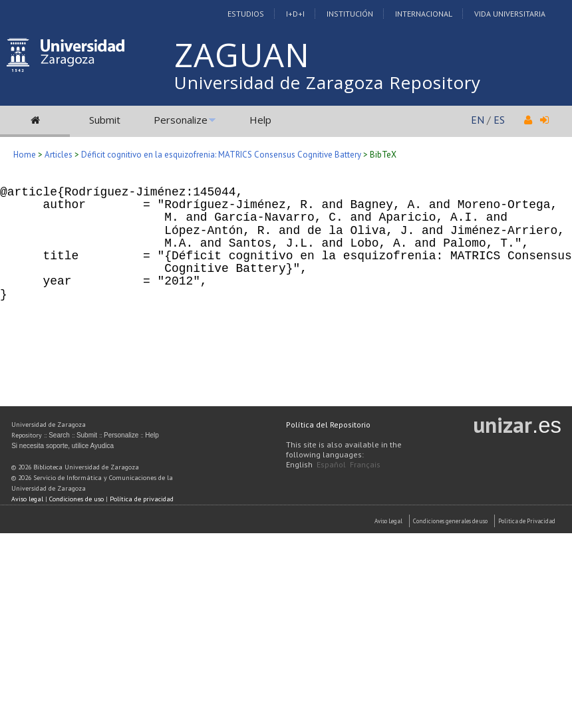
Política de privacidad (142, 499)
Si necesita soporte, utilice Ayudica (63, 446)
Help (260, 120)
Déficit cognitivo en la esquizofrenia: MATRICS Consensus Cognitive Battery (221, 155)
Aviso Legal (388, 521)
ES (499, 120)
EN (478, 120)
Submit (105, 120)
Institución (350, 14)
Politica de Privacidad (527, 521)
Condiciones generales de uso (450, 521)
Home (25, 155)
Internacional (424, 14)
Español (331, 464)
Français (365, 464)
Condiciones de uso (76, 499)
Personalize (181, 120)
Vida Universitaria (510, 14)
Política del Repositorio (328, 425)
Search (59, 435)
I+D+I (295, 14)
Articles (59, 155)
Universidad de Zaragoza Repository (328, 82)
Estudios (246, 14)
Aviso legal (27, 499)
